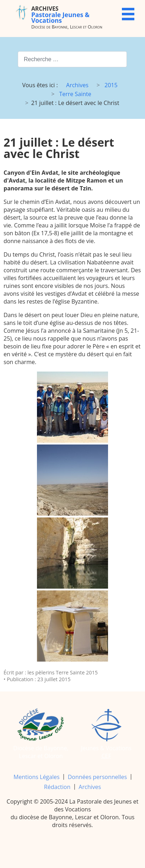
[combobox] (72, 59)
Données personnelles (97, 777)
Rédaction (57, 787)
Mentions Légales (37, 777)
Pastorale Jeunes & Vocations (60, 14)
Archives (90, 787)
